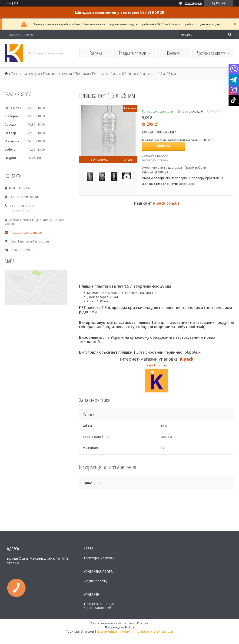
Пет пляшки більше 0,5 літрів (114, 74)
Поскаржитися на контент (115, 632)
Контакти (174, 53)
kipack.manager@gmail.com (30, 241)
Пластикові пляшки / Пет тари (66, 74)
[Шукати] (230, 35)
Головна (96, 53)
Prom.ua (143, 623)
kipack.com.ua (166, 203)
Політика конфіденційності (154, 632)
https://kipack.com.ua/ (27, 232)
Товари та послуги (132, 53)
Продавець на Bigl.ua (119, 627)
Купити (164, 146)
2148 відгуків (193, 3)
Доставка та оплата (211, 53)
